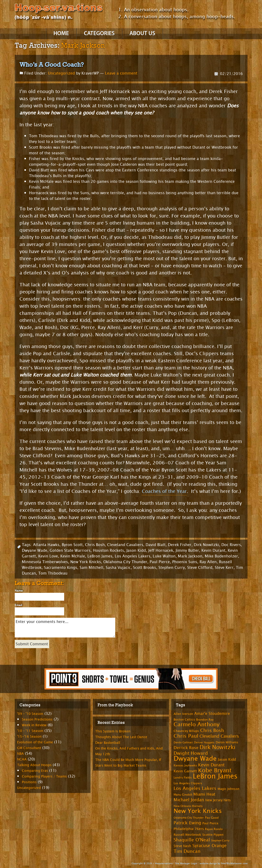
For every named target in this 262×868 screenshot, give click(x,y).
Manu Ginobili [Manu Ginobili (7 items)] (183, 795)
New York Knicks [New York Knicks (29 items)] (198, 811)
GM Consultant (29, 748)
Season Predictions (37, 719)
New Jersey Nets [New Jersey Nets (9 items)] (218, 800)
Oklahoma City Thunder (125, 562)
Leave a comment (121, 73)
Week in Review (34, 725)
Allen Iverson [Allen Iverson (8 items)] (183, 714)
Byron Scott (72, 545)
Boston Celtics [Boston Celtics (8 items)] (184, 720)
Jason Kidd (136, 550)
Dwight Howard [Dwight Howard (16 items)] (191, 753)
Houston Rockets (108, 550)
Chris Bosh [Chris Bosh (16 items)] (212, 730)
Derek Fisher (180, 545)
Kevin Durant (213, 550)
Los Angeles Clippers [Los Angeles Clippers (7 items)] (188, 783)
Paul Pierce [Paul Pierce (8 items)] (210, 823)
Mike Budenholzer (221, 556)
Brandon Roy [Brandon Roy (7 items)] (205, 720)
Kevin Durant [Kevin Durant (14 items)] (211, 765)
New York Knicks (86, 562)
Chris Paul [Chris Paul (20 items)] (186, 736)
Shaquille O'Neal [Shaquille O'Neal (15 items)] (192, 840)
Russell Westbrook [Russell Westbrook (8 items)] (187, 835)
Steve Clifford (200, 568)
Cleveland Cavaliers (125, 545)
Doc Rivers (231, 545)
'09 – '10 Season (30, 714)
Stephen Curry (172, 568)
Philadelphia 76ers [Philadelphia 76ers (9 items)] (189, 829)
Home (61, 34)
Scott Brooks (145, 568)
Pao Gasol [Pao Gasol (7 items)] (212, 818)
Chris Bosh (95, 545)
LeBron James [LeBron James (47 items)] (215, 776)
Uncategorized (61, 73)
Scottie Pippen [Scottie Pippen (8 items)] (213, 835)
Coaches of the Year (164, 491)
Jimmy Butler (187, 550)
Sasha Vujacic (118, 568)
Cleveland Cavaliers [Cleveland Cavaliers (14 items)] (219, 736)
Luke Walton (164, 556)
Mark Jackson (190, 556)
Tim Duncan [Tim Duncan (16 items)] (187, 851)
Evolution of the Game (35, 742)
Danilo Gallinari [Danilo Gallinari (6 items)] (183, 743)
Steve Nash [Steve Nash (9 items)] (182, 846)
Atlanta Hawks (46, 545)
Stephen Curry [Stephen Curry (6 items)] (220, 841)
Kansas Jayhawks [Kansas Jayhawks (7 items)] (185, 765)
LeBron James (100, 556)
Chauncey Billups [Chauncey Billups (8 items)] (186, 731)
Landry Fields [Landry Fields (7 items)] (183, 778)
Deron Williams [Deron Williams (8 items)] (227, 742)
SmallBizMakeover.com (234, 863)
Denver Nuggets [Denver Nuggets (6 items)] (204, 743)
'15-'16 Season (29, 737)
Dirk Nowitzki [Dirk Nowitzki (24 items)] (217, 747)
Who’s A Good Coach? (52, 65)
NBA (20, 754)
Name (19, 591)
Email (18, 605)
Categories (99, 34)
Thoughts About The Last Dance (121, 737)
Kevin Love (48, 556)
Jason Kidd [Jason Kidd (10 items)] (227, 760)
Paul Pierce (160, 562)
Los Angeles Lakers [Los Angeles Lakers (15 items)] (195, 788)
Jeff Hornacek (161, 550)
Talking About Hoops (34, 765)
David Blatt (156, 545)
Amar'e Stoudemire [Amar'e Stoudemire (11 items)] (212, 714)
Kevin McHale (73, 556)
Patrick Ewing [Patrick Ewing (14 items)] (187, 823)
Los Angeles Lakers (133, 556)
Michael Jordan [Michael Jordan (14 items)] (189, 800)
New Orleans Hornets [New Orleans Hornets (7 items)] (188, 806)
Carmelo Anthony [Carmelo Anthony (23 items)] (197, 724)
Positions (29, 782)
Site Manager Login (186, 863)
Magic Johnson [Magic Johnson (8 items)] (229, 789)
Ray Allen (208, 562)
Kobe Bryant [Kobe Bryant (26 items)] (215, 770)
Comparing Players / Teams (44, 776)
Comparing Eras (35, 771)
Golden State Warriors (70, 550)
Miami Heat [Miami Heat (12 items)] (204, 794)
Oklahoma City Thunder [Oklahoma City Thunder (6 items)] (189, 818)
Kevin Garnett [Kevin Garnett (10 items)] (185, 771)
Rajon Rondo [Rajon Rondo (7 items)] (214, 829)
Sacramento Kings (61, 568)
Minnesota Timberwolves (45, 562)
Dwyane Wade (35, 550)
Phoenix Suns (185, 562)
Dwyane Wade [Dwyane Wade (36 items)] (195, 759)
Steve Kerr (224, 568)
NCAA (22, 759)
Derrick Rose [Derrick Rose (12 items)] (186, 748)
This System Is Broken (113, 731)
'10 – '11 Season (30, 731)
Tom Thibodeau (53, 573)
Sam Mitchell (91, 568)
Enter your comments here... (65, 628)
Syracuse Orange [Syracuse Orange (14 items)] (210, 846)
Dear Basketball (108, 743)
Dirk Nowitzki (206, 545)
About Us (142, 34)
